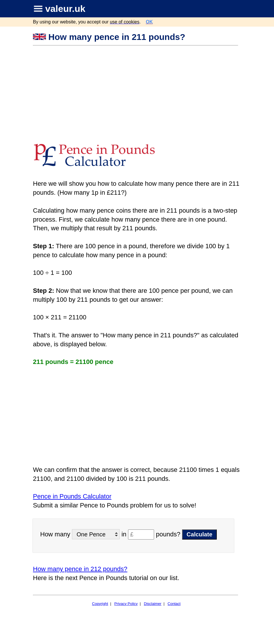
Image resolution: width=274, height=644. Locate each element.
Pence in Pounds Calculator (72, 496)
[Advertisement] (136, 89)
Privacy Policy (126, 604)
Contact (174, 604)
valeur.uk (65, 9)
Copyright (100, 604)
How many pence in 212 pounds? (80, 569)
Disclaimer (153, 604)
